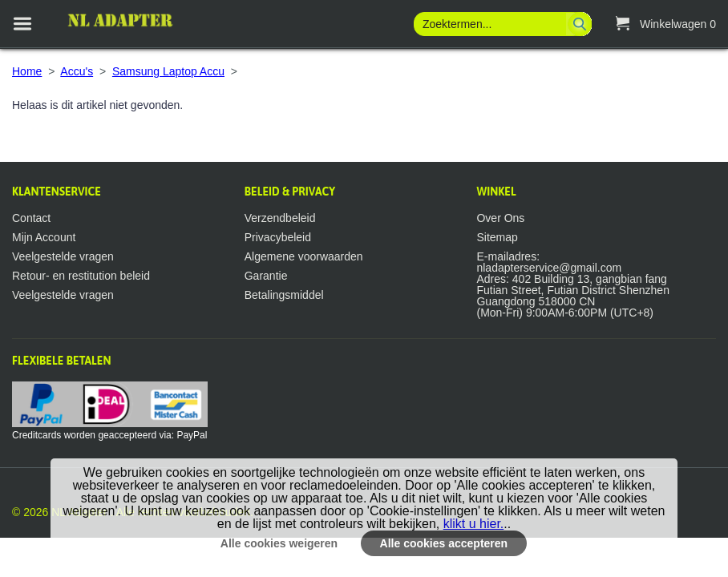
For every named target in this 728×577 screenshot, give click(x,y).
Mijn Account (44, 237)
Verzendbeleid (280, 218)
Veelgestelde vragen (63, 256)
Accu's (77, 71)
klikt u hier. (474, 524)
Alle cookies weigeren (279, 543)
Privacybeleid (278, 237)
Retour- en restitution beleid (81, 276)
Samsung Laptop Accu (168, 71)
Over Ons (500, 218)
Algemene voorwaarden (304, 256)
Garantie (266, 276)
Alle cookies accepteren (444, 543)
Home (27, 71)
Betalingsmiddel (284, 295)
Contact (31, 218)
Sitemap (497, 237)
